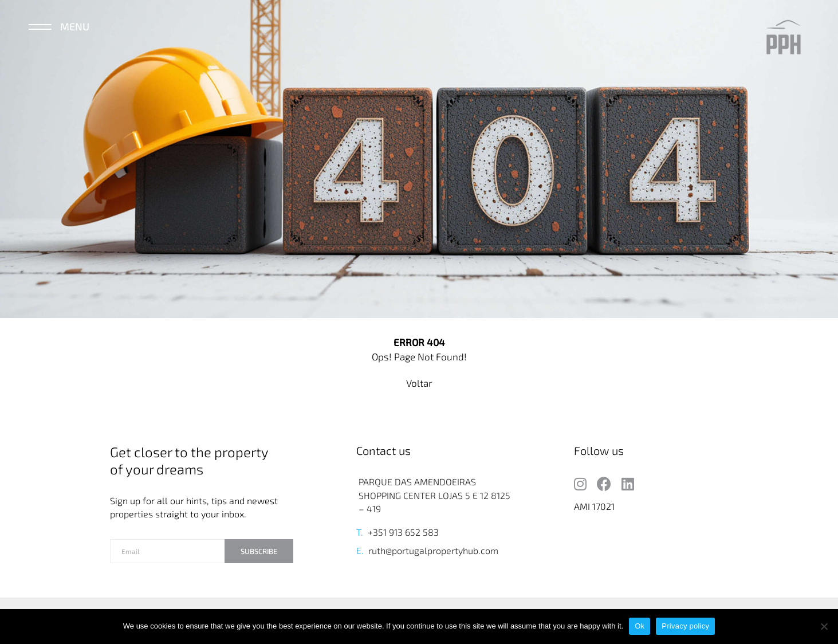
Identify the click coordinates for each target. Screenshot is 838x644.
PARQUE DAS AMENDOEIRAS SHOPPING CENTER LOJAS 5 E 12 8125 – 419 (434, 495)
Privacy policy (685, 626)
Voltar (419, 383)
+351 (377, 532)
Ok (640, 626)
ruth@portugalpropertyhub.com (433, 550)
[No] (824, 626)
